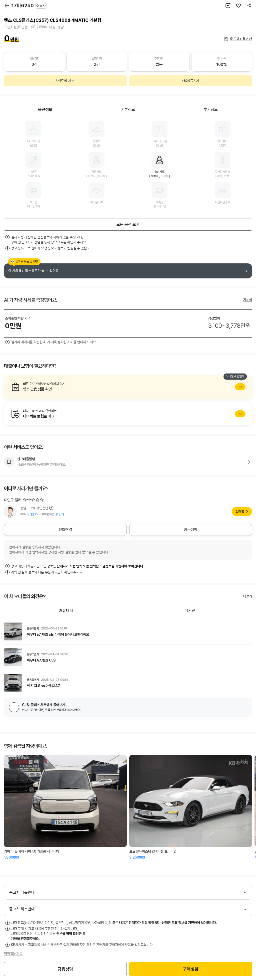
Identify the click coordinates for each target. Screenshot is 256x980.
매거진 (190, 611)
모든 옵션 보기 (128, 224)
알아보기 (128, 387)
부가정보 (211, 110)
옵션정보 (45, 110)
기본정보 (128, 110)
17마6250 (29, 6)
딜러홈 (240, 512)
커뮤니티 (66, 611)
